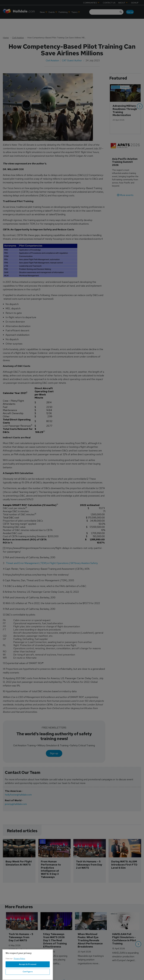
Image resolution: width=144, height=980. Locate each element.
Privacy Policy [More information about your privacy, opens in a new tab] (19, 968)
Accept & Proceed (28, 974)
